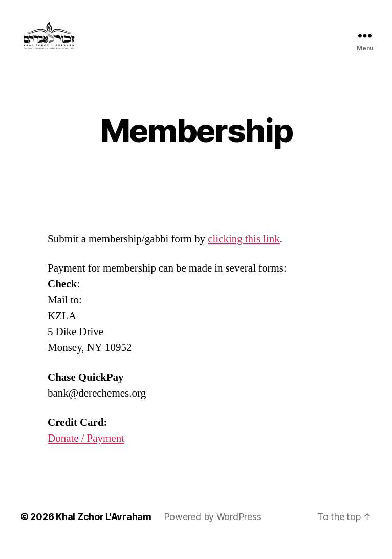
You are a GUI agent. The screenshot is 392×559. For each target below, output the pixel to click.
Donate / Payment (86, 452)
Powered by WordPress (213, 530)
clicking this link (244, 253)
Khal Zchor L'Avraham (104, 530)
